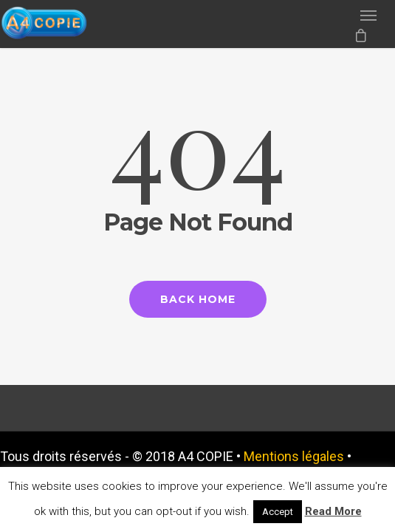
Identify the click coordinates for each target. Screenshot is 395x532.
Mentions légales (294, 456)
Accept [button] (278, 512)
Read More (333, 511)
